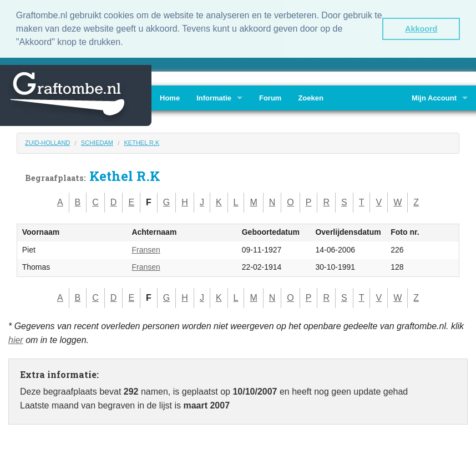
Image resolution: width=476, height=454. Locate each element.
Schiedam (97, 142)
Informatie (214, 97)
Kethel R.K (141, 142)
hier (16, 339)
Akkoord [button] (421, 29)
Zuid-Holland (47, 142)
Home (170, 97)
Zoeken (311, 97)
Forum (270, 97)
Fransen (146, 249)
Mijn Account (434, 97)
